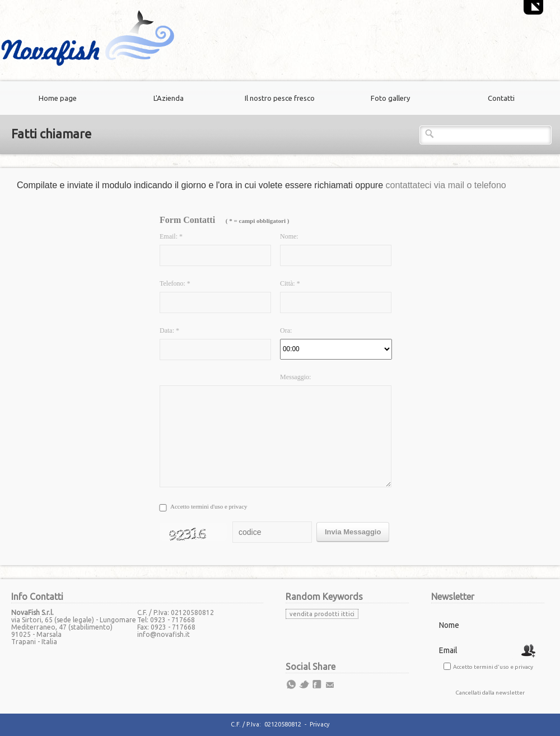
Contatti (501, 98)
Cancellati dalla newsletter (490, 693)
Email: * (171, 236)
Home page (58, 98)
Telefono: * (175, 283)
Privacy (319, 724)
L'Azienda (169, 98)
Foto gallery (390, 98)
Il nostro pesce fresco (280, 98)
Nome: (289, 236)
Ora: (286, 330)
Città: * (290, 283)
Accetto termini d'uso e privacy (209, 506)
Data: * (169, 330)
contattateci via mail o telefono (446, 185)
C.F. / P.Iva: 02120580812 (266, 724)
